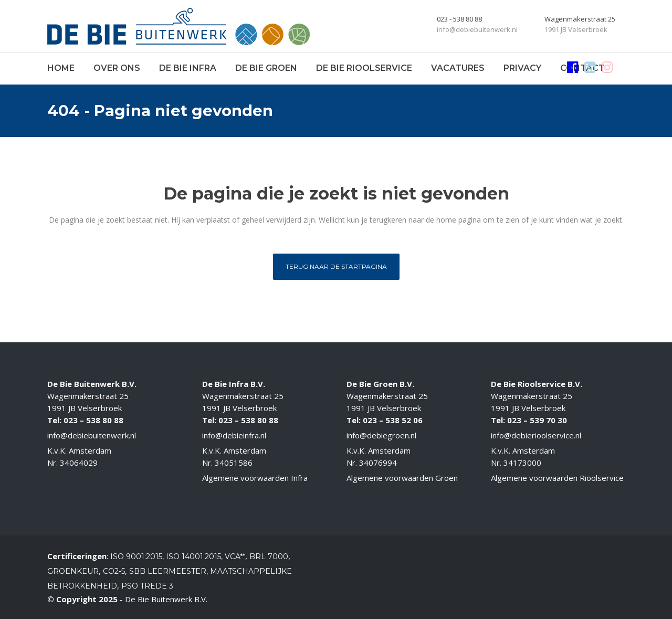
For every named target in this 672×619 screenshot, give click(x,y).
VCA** (235, 557)
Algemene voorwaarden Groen (402, 478)
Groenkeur (73, 571)
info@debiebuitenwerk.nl (92, 435)
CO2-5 (114, 571)
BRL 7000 (269, 557)
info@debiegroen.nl (381, 435)
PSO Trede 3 (147, 586)
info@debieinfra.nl (234, 435)
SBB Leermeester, (169, 571)
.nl (577, 435)
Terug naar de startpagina (336, 266)
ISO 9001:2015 (136, 557)
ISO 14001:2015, (195, 557)
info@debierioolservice (532, 435)
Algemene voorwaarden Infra (255, 478)
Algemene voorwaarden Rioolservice (557, 478)
